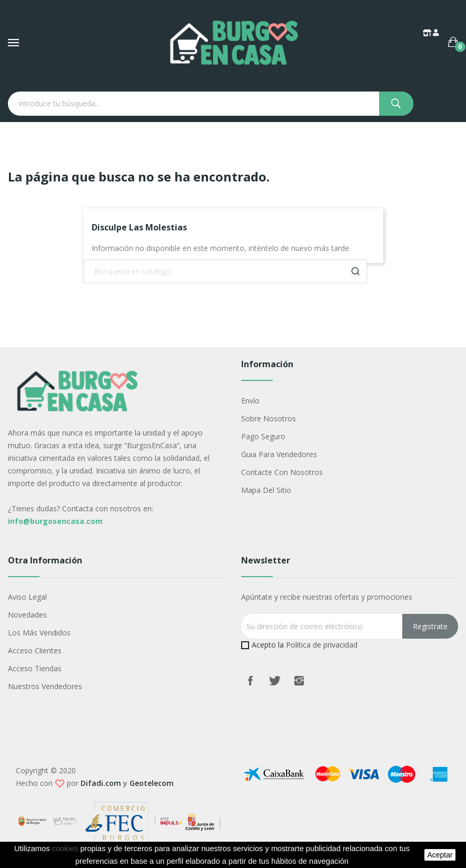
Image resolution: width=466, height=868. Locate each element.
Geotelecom (152, 783)
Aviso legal (27, 597)
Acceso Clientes (35, 650)
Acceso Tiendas (35, 668)
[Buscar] (225, 271)
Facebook (251, 681)
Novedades (27, 615)
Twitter (275, 681)
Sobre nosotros (269, 418)
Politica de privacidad (322, 645)
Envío (250, 401)
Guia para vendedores (279, 454)
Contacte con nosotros (282, 472)
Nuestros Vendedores (45, 686)
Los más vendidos (39, 633)
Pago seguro (263, 436)
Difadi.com (101, 783)
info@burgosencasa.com (55, 521)
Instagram (299, 681)
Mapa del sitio (266, 490)
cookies (65, 849)
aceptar (440, 855)
